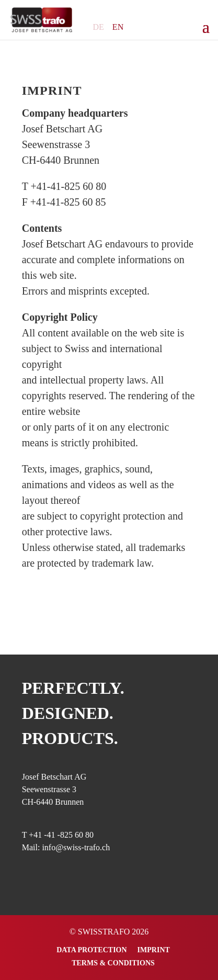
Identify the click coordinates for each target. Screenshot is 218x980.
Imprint (154, 950)
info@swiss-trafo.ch (76, 847)
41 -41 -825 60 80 (64, 835)
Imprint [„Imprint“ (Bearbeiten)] (52, 91)
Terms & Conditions (113, 963)
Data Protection (91, 950)
